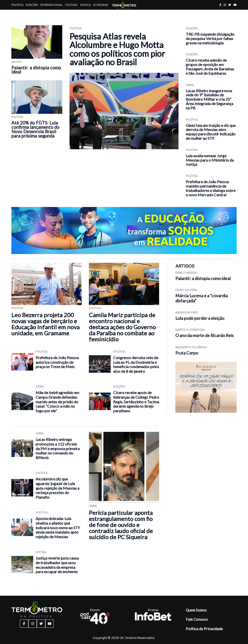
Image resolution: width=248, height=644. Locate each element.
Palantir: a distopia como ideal (36, 70)
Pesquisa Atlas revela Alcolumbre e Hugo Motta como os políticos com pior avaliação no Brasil (117, 49)
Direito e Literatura (190, 330)
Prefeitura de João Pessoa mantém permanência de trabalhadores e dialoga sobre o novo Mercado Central (211, 188)
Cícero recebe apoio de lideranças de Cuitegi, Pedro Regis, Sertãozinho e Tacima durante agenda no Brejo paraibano (136, 401)
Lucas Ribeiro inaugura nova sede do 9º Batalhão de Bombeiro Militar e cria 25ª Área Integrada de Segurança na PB (209, 99)
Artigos (17, 14)
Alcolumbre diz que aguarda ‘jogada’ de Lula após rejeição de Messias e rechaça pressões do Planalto (58, 488)
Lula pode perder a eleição (200, 318)
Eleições (32, 5)
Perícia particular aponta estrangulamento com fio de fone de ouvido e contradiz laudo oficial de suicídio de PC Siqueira (121, 525)
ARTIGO (16, 62)
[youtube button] (235, 5)
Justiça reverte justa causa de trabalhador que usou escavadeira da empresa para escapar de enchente (57, 565)
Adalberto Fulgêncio (191, 347)
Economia (101, 5)
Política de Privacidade (204, 629)
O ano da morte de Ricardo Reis (205, 335)
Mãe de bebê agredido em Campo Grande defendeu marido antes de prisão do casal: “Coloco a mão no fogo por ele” (57, 401)
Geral (190, 85)
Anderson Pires (187, 312)
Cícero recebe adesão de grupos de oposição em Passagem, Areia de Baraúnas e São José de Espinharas (210, 66)
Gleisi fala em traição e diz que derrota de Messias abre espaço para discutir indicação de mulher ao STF (211, 132)
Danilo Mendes (186, 273)
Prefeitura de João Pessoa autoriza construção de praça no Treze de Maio (57, 362)
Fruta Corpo (187, 353)
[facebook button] (220, 5)
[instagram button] (225, 5)
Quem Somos (196, 610)
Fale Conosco (197, 619)
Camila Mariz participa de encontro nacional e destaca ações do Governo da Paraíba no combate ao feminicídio (122, 327)
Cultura (71, 5)
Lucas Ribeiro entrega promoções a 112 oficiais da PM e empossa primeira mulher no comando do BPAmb (58, 448)
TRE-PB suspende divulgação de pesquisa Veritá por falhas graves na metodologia (210, 38)
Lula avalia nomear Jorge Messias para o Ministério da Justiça (210, 160)
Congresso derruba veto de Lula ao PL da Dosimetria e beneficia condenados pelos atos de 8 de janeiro (136, 364)
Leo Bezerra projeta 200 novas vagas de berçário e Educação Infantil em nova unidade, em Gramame (45, 324)
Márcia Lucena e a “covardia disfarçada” (201, 298)
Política (17, 5)
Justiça (85, 5)
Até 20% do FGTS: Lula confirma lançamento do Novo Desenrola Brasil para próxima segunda (35, 129)
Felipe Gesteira (186, 290)
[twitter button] (230, 5)
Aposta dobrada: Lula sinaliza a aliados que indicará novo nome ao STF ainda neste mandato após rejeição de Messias (58, 527)
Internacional (52, 5)
